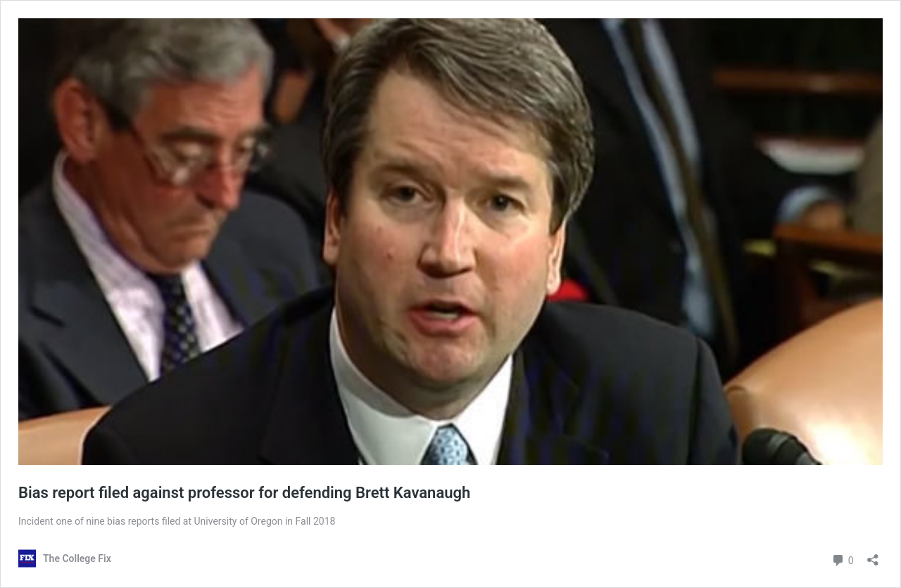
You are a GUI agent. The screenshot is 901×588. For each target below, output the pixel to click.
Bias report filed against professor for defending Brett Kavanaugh (244, 493)
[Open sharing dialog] (873, 555)
